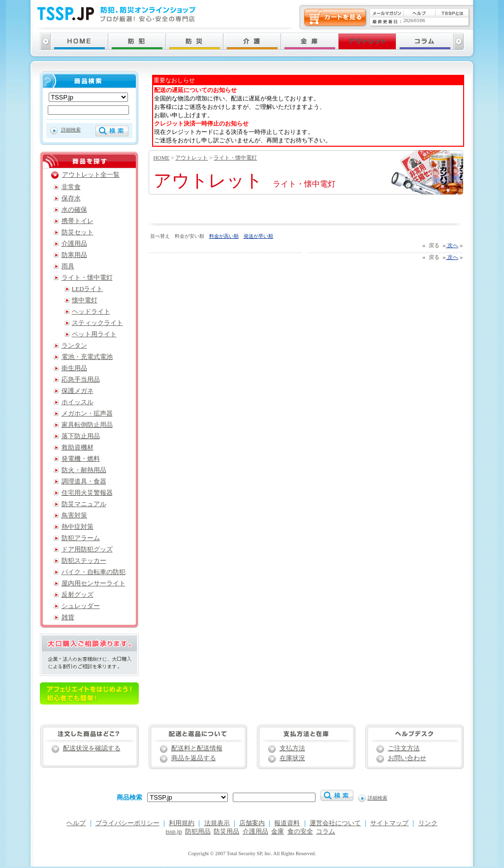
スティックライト (97, 323)
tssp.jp (174, 832)
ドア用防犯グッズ (87, 549)
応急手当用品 (81, 380)
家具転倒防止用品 (87, 425)
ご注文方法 (404, 748)
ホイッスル (78, 402)
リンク (428, 823)
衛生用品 (74, 368)
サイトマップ (389, 823)
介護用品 (74, 244)
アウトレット (191, 158)
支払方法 (292, 748)
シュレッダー (81, 606)
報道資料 (287, 823)
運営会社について (335, 823)
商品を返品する (194, 758)
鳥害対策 (74, 515)
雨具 (68, 266)
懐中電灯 (85, 300)
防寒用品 (74, 255)
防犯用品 (198, 832)
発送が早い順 (258, 236)
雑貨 (68, 617)
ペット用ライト (94, 334)
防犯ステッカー (84, 561)
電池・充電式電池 (87, 357)
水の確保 (74, 210)
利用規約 (182, 823)
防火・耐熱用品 (84, 470)
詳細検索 (71, 130)
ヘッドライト (91, 312)
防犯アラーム (81, 538)
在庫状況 (292, 758)
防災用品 (226, 832)
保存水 (71, 198)
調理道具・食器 (84, 482)
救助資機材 (78, 448)
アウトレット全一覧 (91, 175)
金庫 (278, 832)
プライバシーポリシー (127, 823)
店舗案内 (252, 823)
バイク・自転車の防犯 (94, 572)
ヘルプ (76, 823)
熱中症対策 (78, 527)
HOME (162, 158)
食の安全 (300, 832)
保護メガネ (78, 391)
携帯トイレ (78, 221)
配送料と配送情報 (197, 748)
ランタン (74, 346)
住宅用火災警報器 (87, 493)
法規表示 (217, 823)
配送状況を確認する (92, 748)
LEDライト (88, 289)
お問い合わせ (407, 758)
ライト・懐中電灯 (235, 158)
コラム (326, 832)
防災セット (78, 232)
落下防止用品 (81, 436)
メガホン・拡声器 (87, 414)
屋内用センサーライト (94, 583)
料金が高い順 (224, 236)
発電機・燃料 (81, 459)
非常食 (71, 187)
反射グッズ (78, 595)
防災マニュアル (84, 504)
